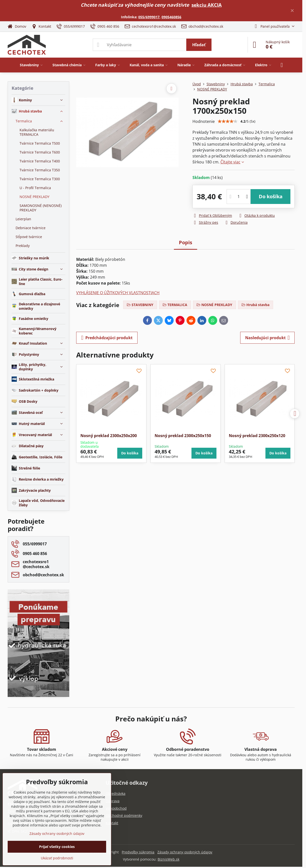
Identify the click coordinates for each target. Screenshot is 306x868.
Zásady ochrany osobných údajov (185, 852)
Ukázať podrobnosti (57, 858)
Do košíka (271, 196)
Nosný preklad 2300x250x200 (109, 436)
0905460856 (171, 17)
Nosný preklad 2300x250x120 (257, 436)
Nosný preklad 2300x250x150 (183, 436)
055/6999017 (149, 17)
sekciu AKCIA (207, 5)
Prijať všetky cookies (57, 847)
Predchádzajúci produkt (107, 338)
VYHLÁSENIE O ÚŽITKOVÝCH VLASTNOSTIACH (118, 293)
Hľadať (199, 45)
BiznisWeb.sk (168, 859)
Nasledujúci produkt (268, 338)
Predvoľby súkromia (138, 852)
